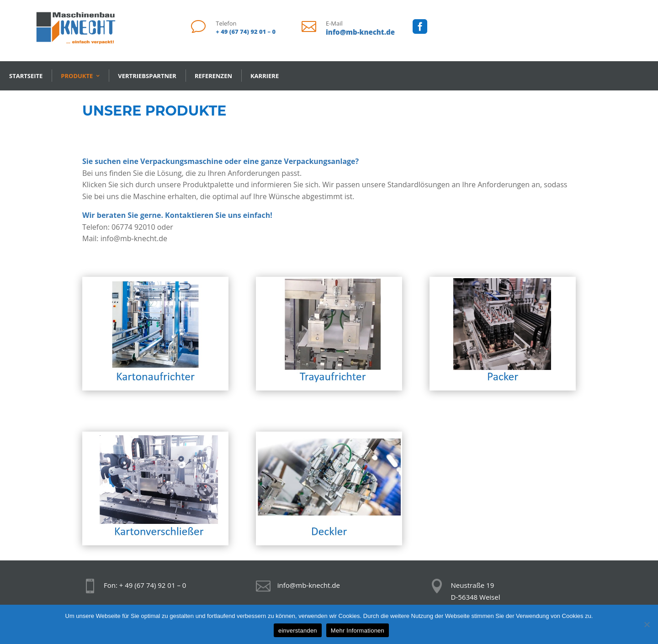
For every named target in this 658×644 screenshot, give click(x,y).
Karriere (265, 76)
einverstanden (298, 631)
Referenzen (213, 76)
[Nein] (647, 624)
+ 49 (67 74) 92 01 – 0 (246, 32)
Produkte (77, 76)
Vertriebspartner (147, 76)
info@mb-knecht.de (360, 32)
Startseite (26, 76)
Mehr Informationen (358, 631)
